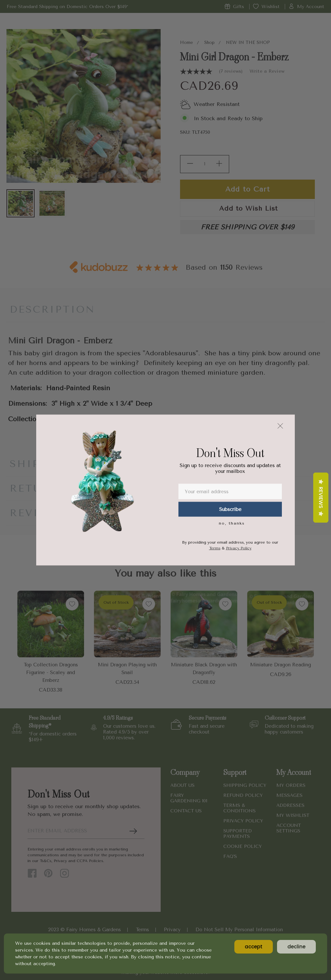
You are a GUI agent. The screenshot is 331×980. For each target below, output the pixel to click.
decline (296, 947)
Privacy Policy (239, 548)
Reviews (321, 498)
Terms (215, 548)
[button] (280, 426)
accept (254, 947)
